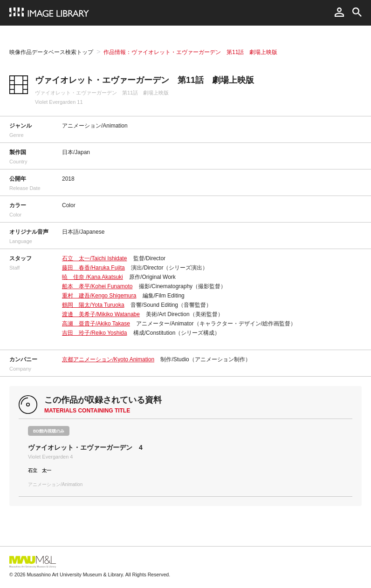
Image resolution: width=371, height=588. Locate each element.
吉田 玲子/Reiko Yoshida (94, 333)
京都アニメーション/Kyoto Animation (108, 359)
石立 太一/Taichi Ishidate (94, 258)
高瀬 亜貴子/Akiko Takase (96, 324)
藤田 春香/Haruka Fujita (93, 268)
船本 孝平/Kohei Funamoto (97, 286)
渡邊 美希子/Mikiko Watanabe (101, 314)
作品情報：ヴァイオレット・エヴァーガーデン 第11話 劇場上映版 (190, 52)
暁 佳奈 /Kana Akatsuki (93, 277)
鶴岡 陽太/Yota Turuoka (93, 305)
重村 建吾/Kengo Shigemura (99, 296)
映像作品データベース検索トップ (51, 52)
